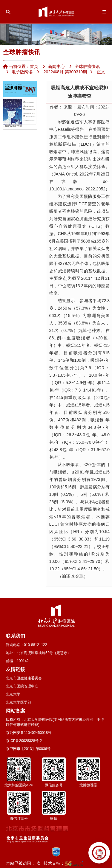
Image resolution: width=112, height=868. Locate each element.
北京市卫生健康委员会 (24, 678)
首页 (34, 66)
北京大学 (13, 694)
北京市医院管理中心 (22, 686)
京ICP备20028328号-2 (24, 741)
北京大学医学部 (19, 702)
